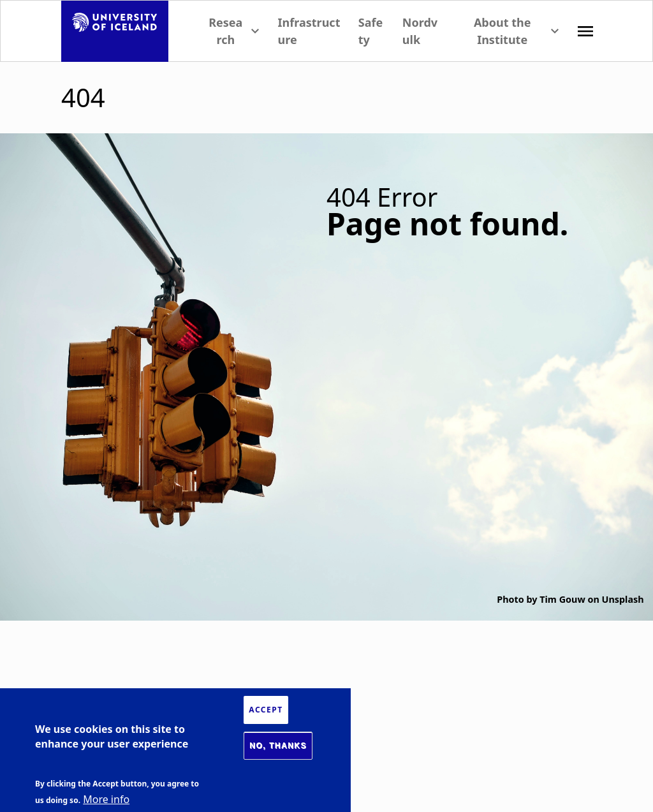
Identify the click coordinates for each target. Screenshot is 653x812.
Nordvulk (420, 31)
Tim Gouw (562, 599)
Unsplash (623, 599)
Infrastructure (309, 31)
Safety (371, 31)
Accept (266, 710)
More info (106, 799)
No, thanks (278, 746)
